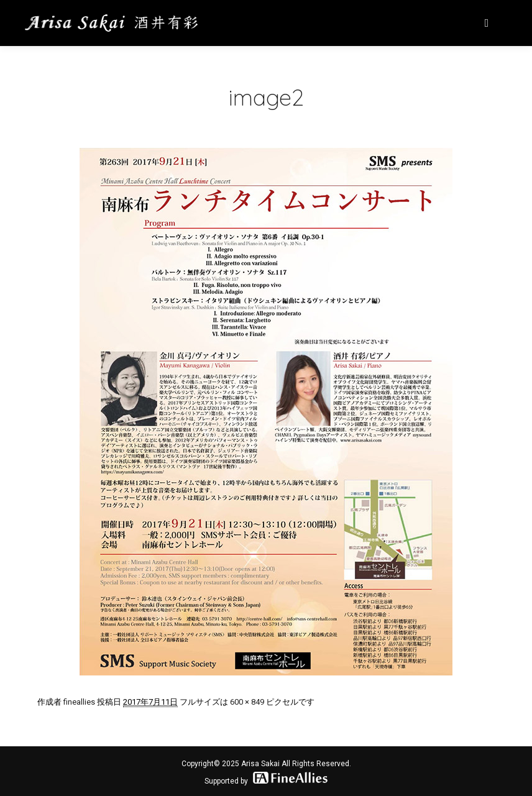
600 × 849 (247, 702)
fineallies (79, 702)
